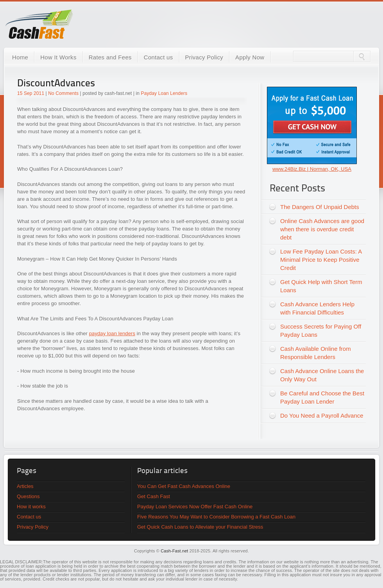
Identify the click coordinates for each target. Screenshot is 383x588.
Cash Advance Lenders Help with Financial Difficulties (317, 308)
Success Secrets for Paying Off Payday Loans (321, 331)
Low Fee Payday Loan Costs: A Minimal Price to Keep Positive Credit (321, 260)
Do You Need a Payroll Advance (322, 416)
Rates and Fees (110, 57)
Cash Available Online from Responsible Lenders (316, 353)
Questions (28, 496)
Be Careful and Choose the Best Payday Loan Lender (322, 397)
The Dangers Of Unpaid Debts (320, 207)
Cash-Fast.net (174, 551)
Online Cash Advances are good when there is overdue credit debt (322, 229)
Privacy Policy (204, 57)
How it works (31, 507)
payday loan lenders (112, 333)
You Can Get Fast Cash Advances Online (184, 486)
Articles (25, 486)
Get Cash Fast (154, 496)
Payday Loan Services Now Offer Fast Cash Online (195, 507)
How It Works (58, 57)
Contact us (158, 57)
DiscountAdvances (56, 84)
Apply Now (250, 57)
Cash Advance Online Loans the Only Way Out (322, 375)
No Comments (63, 93)
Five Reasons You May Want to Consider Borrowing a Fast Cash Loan (216, 517)
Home (20, 57)
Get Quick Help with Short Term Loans (321, 286)
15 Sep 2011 (31, 93)
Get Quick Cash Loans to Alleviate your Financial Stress (200, 527)
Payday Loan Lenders (164, 93)
